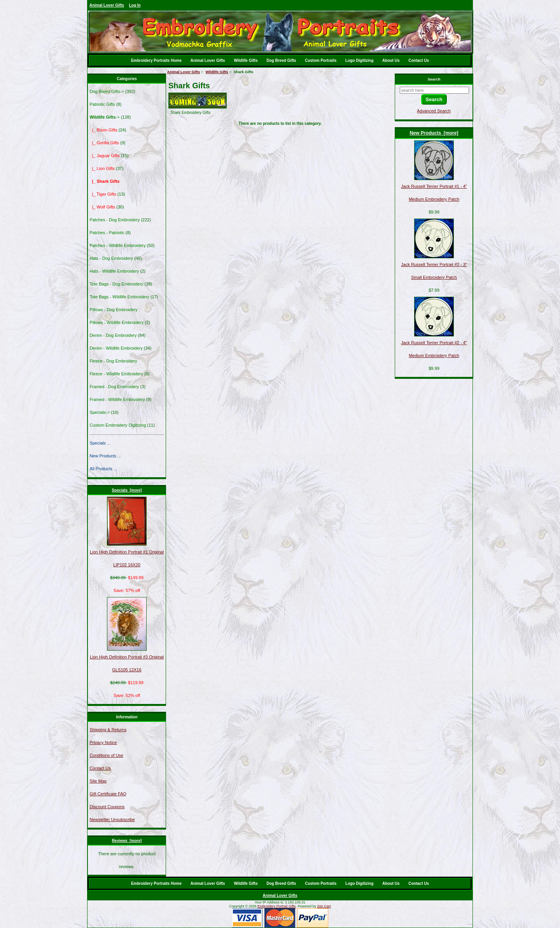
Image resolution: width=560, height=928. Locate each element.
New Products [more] (434, 133)
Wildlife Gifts (246, 60)
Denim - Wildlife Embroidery (116, 348)
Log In (135, 5)
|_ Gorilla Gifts (104, 143)
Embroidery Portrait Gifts (277, 906)
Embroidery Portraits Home (156, 60)
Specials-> (100, 412)
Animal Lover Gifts (107, 5)
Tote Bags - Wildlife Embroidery (119, 297)
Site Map (98, 781)
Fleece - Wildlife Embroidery (116, 374)
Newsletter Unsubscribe (112, 819)
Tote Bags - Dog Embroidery (116, 284)
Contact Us (419, 60)
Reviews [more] (127, 841)
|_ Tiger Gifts (103, 194)
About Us (391, 60)
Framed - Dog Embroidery (114, 387)
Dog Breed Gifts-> (107, 91)
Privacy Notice (103, 742)
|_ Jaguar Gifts (104, 156)
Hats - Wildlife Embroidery (114, 271)
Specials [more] (127, 490)
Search (434, 79)
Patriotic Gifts (102, 104)
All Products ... (103, 469)
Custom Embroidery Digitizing (118, 425)
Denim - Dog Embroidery (113, 335)
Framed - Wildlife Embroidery (117, 399)
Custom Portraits (321, 60)
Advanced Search (434, 111)
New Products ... (105, 456)
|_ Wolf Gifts (102, 207)
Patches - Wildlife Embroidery (117, 245)
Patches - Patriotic (107, 233)
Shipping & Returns (108, 730)
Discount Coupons (107, 807)
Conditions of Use (106, 755)
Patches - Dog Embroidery (115, 220)
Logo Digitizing (359, 60)
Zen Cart (324, 906)
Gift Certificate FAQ (108, 794)
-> (104, 117)
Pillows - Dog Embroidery (113, 310)
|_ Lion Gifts (102, 168)
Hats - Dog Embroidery (111, 258)
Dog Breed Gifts (281, 60)
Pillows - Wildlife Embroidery (116, 322)
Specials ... (100, 443)
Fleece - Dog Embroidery (113, 361)
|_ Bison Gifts (103, 130)
